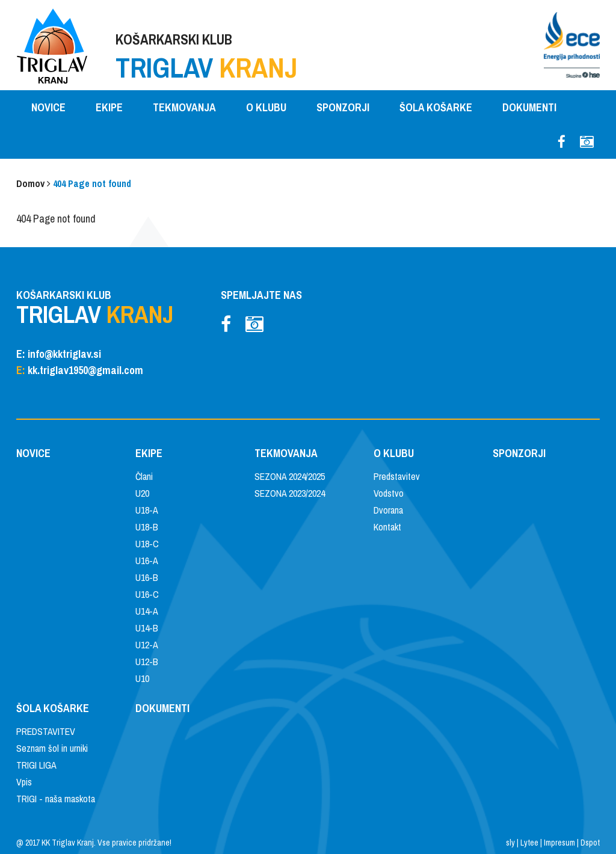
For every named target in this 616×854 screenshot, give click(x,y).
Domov (30, 183)
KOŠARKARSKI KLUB (207, 58)
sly (510, 843)
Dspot (590, 843)
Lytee (529, 843)
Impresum (559, 843)
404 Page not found (92, 183)
